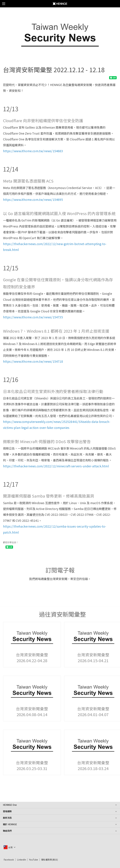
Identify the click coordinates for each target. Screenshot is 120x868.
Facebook (9, 860)
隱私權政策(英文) (50, 860)
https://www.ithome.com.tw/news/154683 (33, 151)
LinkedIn (22, 860)
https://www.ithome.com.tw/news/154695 (33, 200)
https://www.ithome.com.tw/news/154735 (33, 317)
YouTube (34, 860)
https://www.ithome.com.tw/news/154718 (33, 361)
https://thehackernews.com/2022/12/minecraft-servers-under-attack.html (56, 466)
